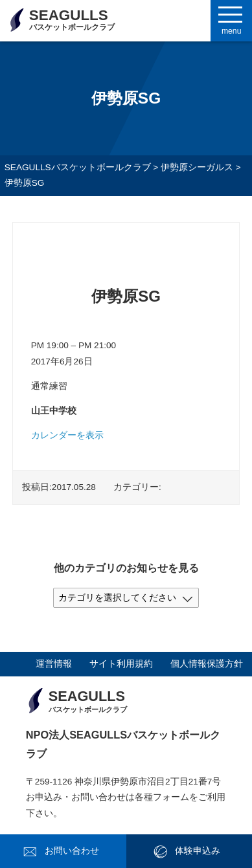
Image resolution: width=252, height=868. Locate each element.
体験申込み (198, 851)
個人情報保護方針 (207, 664)
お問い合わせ (72, 851)
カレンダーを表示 (67, 435)
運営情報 (54, 664)
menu (232, 31)
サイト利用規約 (121, 664)
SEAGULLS (72, 19)
